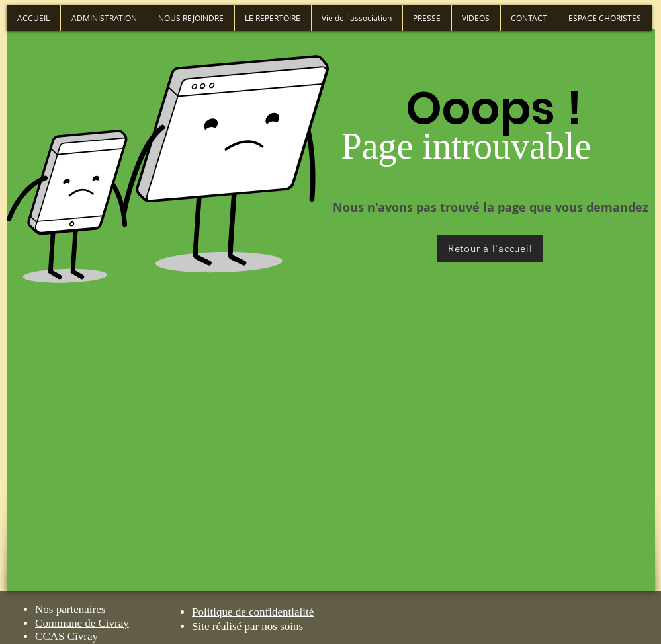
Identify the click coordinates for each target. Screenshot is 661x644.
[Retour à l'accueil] (490, 249)
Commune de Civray (82, 623)
